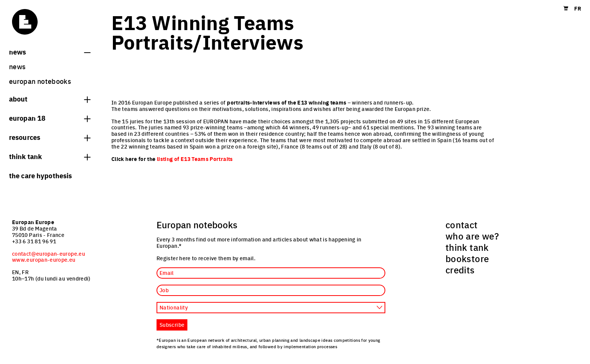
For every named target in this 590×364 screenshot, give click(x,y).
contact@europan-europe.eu (49, 253)
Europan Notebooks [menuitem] (40, 81)
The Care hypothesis (40, 175)
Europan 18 (50, 118)
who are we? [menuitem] (472, 236)
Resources (50, 137)
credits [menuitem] (460, 270)
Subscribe (172, 325)
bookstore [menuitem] (467, 258)
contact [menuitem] (462, 224)
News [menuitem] (17, 66)
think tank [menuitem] (467, 247)
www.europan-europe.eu (44, 259)
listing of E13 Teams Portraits (195, 159)
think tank (50, 156)
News (50, 52)
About (50, 99)
